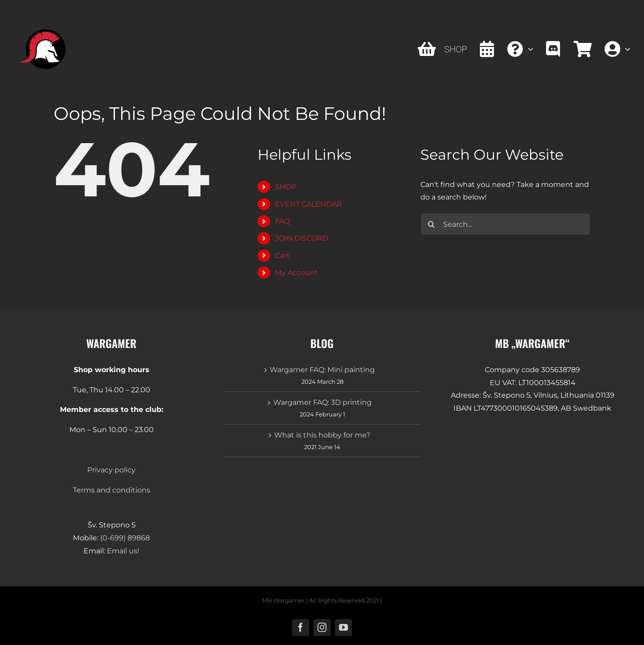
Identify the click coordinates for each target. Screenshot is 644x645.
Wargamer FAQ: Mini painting (322, 370)
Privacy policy (111, 470)
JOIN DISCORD (302, 238)
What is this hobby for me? (322, 435)
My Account (297, 273)
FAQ (282, 221)
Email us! (123, 551)
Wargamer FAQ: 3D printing (322, 402)
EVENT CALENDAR (309, 204)
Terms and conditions (112, 490)
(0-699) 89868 (125, 538)
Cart (282, 256)
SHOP (286, 187)
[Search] (432, 224)
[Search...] (505, 224)
